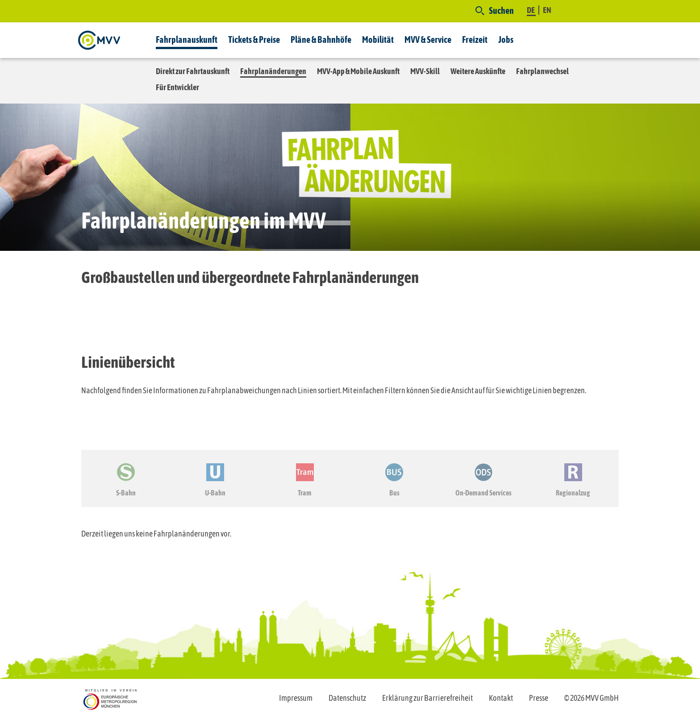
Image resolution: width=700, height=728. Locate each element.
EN (547, 10)
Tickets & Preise (254, 40)
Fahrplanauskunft (187, 40)
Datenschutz (347, 698)
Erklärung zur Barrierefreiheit (427, 698)
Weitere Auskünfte (478, 71)
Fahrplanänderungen (273, 71)
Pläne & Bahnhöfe (321, 40)
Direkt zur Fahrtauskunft (193, 71)
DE (531, 10)
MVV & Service (428, 40)
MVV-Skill (425, 71)
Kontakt (501, 698)
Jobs (506, 40)
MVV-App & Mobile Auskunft (358, 71)
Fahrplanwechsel (542, 71)
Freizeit (475, 40)
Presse (539, 698)
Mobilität (378, 40)
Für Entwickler (177, 87)
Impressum (296, 698)
